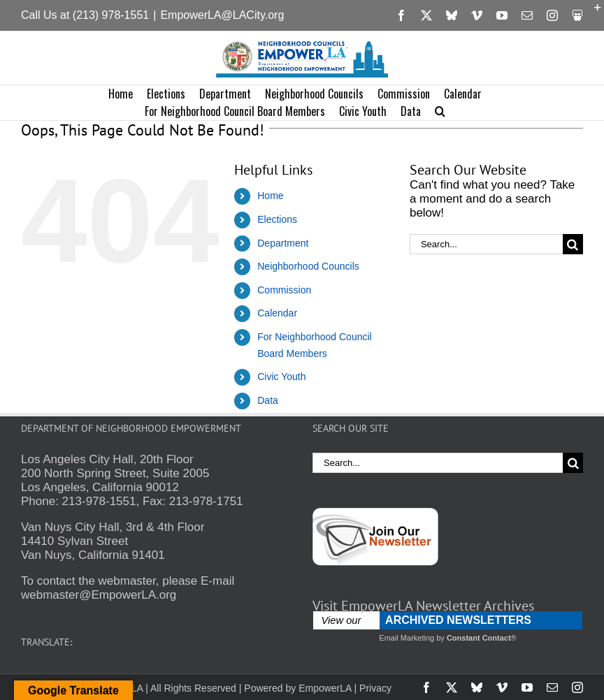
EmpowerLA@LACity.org (222, 15)
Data (268, 400)
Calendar (277, 313)
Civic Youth (281, 377)
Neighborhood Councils (308, 266)
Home (270, 196)
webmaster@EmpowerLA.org (99, 595)
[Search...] (486, 244)
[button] (440, 111)
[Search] (573, 244)
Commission (284, 290)
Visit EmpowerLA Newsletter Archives (423, 606)
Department (283, 243)
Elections (277, 219)
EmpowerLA (325, 688)
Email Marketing (407, 638)
